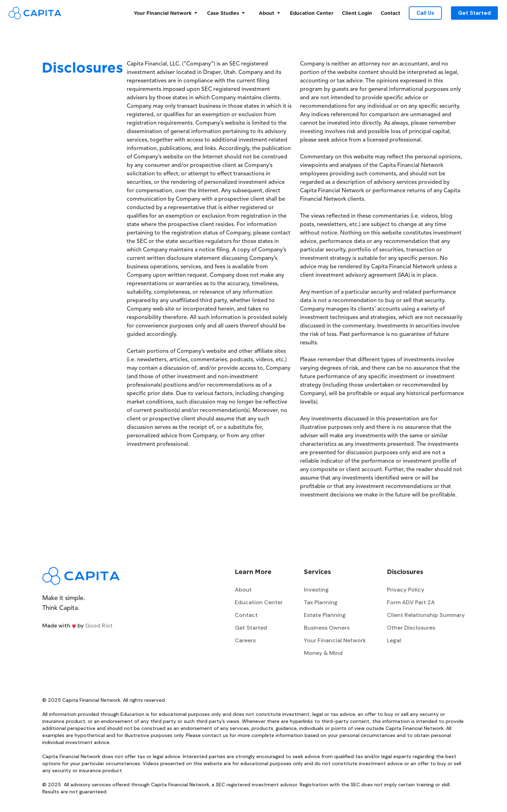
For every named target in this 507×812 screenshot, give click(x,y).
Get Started (474, 13)
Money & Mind (323, 653)
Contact (390, 13)
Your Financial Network (163, 13)
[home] (35, 13)
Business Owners (327, 628)
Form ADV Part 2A (411, 602)
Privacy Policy (406, 590)
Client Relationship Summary (426, 615)
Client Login (357, 13)
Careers (245, 640)
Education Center (312, 13)
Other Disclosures (411, 628)
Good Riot (99, 626)
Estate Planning (325, 615)
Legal (394, 640)
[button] (164, 13)
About (267, 13)
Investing (316, 590)
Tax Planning (321, 602)
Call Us (425, 13)
